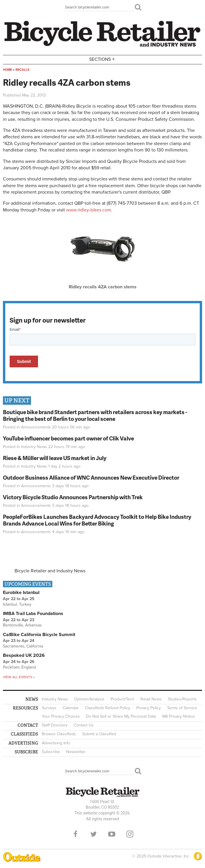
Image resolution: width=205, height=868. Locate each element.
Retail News (151, 699)
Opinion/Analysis (89, 699)
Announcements (36, 427)
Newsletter (76, 752)
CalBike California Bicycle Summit (39, 635)
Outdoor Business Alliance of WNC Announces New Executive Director (91, 477)
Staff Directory (55, 725)
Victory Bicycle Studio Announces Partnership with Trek (73, 497)
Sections (103, 59)
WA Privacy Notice (178, 716)
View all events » (19, 677)
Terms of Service (182, 708)
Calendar (71, 708)
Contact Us (84, 725)
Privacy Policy (149, 708)
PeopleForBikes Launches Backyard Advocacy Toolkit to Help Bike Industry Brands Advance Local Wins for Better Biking (97, 520)
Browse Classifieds (59, 734)
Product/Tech (122, 699)
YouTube (112, 834)
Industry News (34, 447)
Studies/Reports (182, 699)
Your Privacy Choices (61, 716)
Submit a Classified (99, 734)
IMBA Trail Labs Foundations (33, 614)
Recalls (23, 70)
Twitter (94, 834)
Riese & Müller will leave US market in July (55, 458)
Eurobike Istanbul (21, 593)
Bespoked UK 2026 (24, 655)
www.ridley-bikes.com (89, 210)
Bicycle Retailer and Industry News (50, 571)
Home (7, 70)
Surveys (49, 708)
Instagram (130, 834)
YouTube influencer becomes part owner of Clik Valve (68, 438)
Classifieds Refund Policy (107, 708)
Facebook (75, 834)
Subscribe (51, 752)
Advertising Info (56, 743)
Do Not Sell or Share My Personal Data (121, 716)
